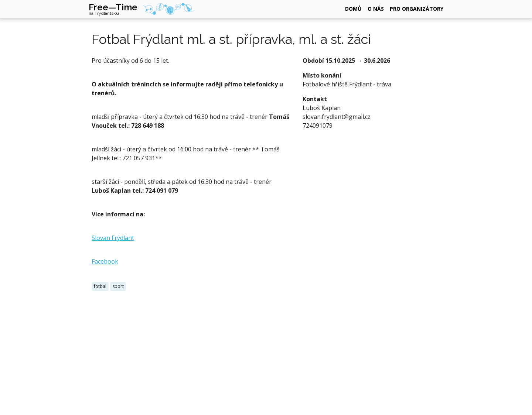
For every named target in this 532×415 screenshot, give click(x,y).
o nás (376, 9)
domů (353, 9)
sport (118, 286)
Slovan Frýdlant (113, 238)
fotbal (100, 286)
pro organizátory (417, 9)
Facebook (105, 261)
